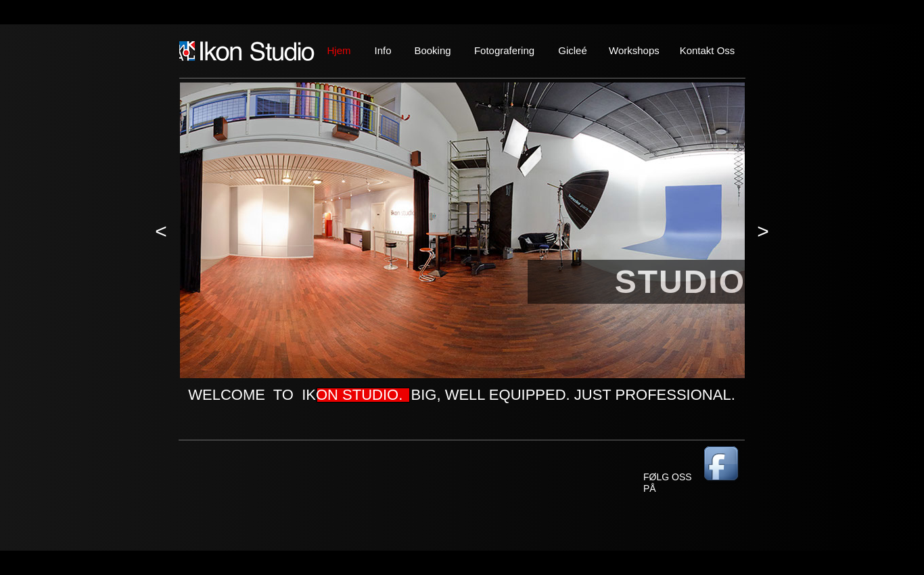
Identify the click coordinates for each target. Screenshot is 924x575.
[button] (161, 231)
